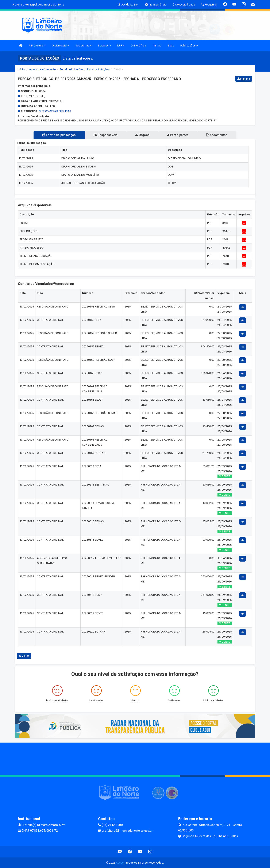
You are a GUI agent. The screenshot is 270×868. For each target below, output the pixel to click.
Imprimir (244, 79)
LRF (121, 46)
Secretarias (83, 46)
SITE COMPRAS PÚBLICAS (55, 111)
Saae (171, 46)
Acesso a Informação (43, 69)
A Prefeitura (37, 46)
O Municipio (60, 46)
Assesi (120, 863)
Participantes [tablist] (178, 135)
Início (21, 69)
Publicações (189, 46)
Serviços (104, 46)
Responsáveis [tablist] (106, 135)
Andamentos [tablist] (217, 135)
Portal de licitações (72, 69)
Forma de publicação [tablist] (59, 135)
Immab (157, 46)
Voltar (24, 656)
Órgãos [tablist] (142, 135)
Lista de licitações (98, 69)
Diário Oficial (139, 46)
